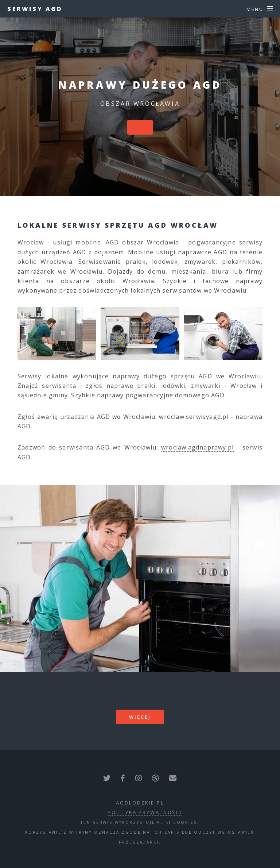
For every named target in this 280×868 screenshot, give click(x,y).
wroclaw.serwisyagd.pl (194, 417)
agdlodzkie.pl (140, 803)
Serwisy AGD (35, 9)
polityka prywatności (145, 812)
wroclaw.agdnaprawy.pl (197, 447)
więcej (140, 717)
